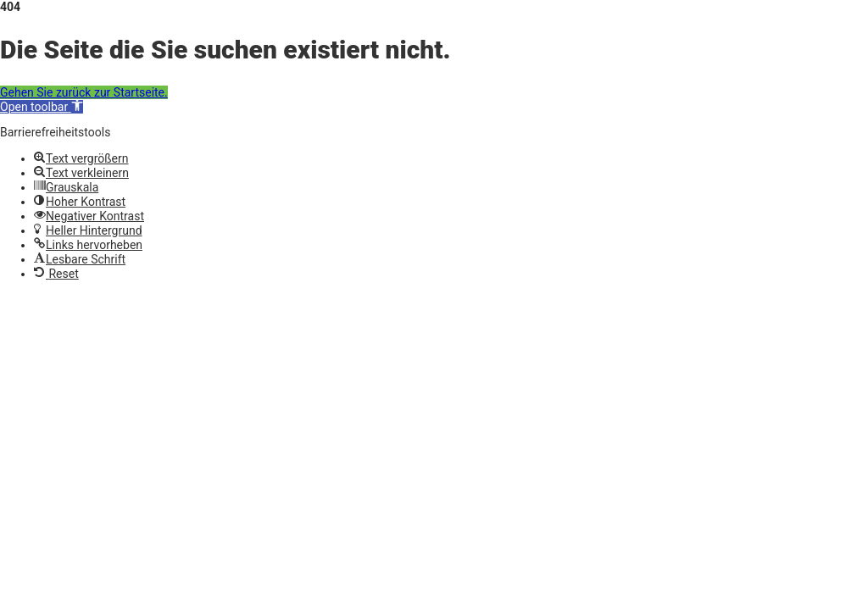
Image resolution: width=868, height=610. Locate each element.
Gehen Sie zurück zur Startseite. (84, 92)
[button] (42, 107)
